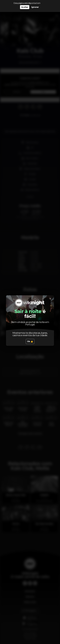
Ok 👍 (30, 341)
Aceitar (25, 7)
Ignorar (35, 7)
